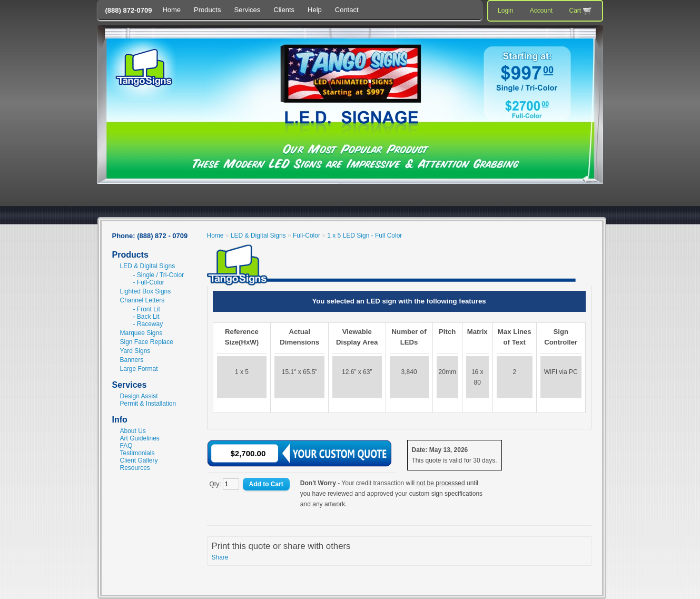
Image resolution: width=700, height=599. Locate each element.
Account (541, 11)
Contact (347, 10)
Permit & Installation (148, 404)
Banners (132, 360)
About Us (133, 431)
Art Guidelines (140, 438)
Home (171, 10)
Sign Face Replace (147, 342)
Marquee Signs (141, 333)
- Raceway (148, 324)
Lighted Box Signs (146, 291)
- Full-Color (149, 282)
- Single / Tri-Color (159, 275)
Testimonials (137, 453)
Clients (284, 10)
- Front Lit (147, 309)
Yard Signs (135, 351)
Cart (581, 11)
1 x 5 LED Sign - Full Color (364, 235)
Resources (135, 468)
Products (207, 10)
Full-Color (307, 235)
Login (505, 11)
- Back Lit (146, 317)
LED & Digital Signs (148, 266)
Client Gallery (139, 460)
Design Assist (139, 396)
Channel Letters (142, 300)
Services (247, 10)
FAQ (126, 446)
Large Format (139, 369)
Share (220, 557)
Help (315, 10)
